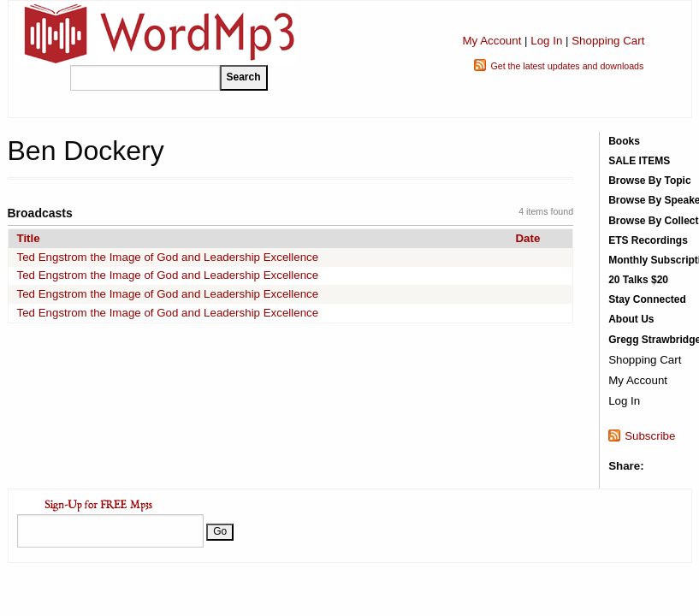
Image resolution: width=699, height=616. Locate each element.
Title (29, 238)
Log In (546, 41)
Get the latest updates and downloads (567, 66)
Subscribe (650, 436)
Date (527, 238)
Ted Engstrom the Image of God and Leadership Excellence (168, 257)
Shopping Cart (608, 41)
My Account (492, 41)
